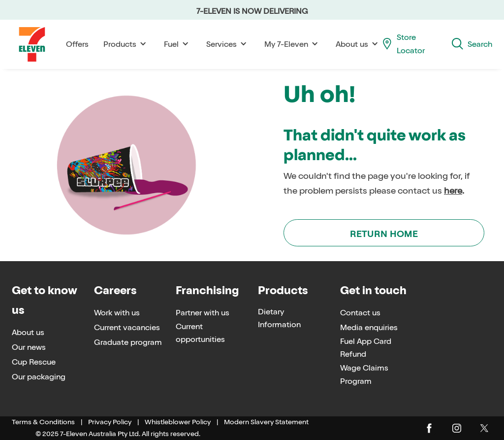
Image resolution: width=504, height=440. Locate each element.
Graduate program (128, 342)
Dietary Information (279, 318)
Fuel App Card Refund (366, 348)
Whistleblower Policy (178, 422)
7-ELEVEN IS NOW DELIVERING (252, 11)
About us (358, 44)
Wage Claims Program (364, 374)
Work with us (117, 313)
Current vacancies (127, 327)
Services (228, 44)
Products (126, 44)
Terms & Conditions (43, 422)
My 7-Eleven (293, 44)
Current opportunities (200, 333)
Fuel (178, 44)
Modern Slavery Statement (266, 422)
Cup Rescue (34, 362)
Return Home (384, 234)
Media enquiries (369, 327)
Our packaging (39, 377)
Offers (77, 44)
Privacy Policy (110, 422)
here (453, 191)
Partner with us (203, 313)
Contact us (360, 313)
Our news (29, 347)
